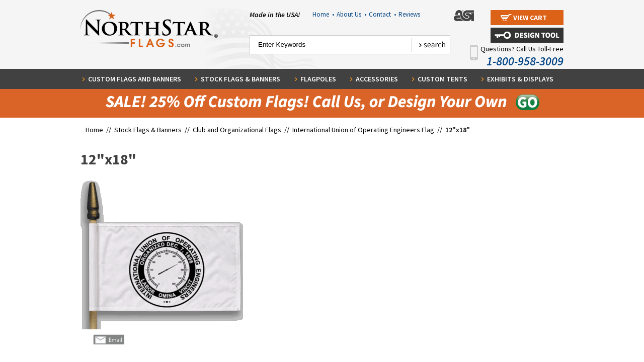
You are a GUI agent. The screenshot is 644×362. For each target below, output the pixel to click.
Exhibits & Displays (520, 79)
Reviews (409, 14)
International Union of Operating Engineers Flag (363, 130)
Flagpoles (318, 79)
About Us (351, 14)
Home (323, 14)
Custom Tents (442, 79)
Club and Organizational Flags (237, 130)
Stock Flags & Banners (240, 79)
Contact (382, 14)
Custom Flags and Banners (135, 79)
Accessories (377, 79)
